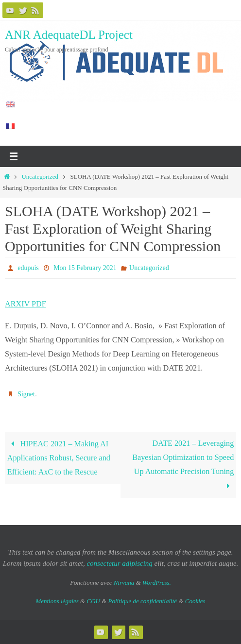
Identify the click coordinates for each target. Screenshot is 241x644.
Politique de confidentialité (143, 601)
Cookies (195, 601)
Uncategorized (40, 177)
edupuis (28, 268)
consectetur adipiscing (119, 563)
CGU (93, 601)
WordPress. (157, 583)
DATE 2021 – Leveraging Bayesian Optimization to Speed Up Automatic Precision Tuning (183, 465)
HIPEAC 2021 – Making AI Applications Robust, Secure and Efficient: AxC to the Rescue (59, 458)
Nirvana (124, 583)
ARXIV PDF (26, 304)
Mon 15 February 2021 (85, 268)
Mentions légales (57, 601)
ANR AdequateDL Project (69, 35)
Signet (26, 394)
